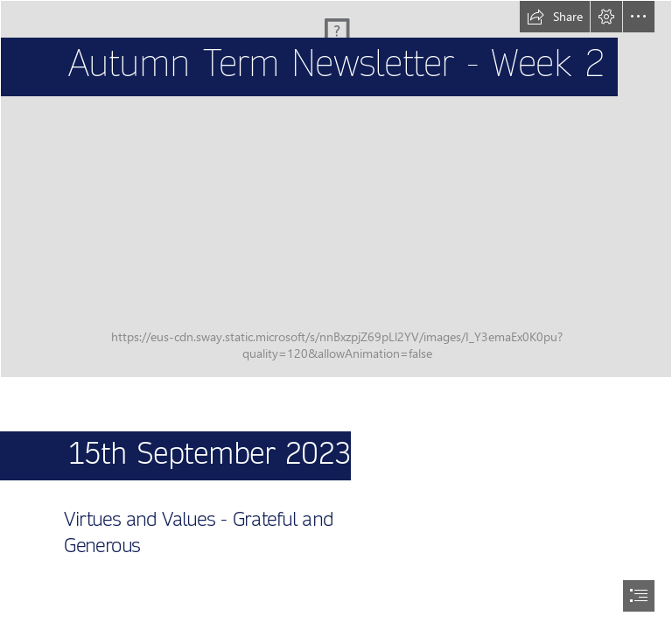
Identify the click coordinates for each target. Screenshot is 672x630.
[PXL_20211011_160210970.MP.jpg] (336, 189)
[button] (555, 17)
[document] (336, 315)
